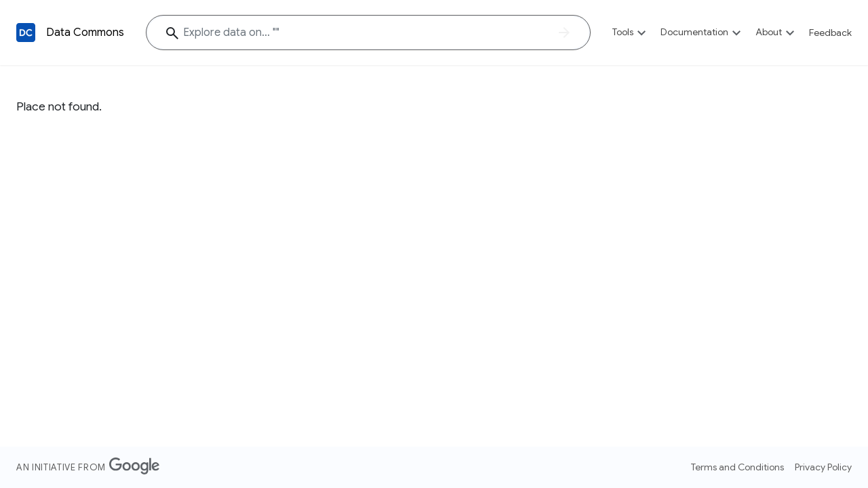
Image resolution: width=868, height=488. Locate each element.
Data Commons (85, 33)
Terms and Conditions (737, 467)
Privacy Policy (823, 467)
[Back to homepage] (26, 33)
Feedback (830, 33)
